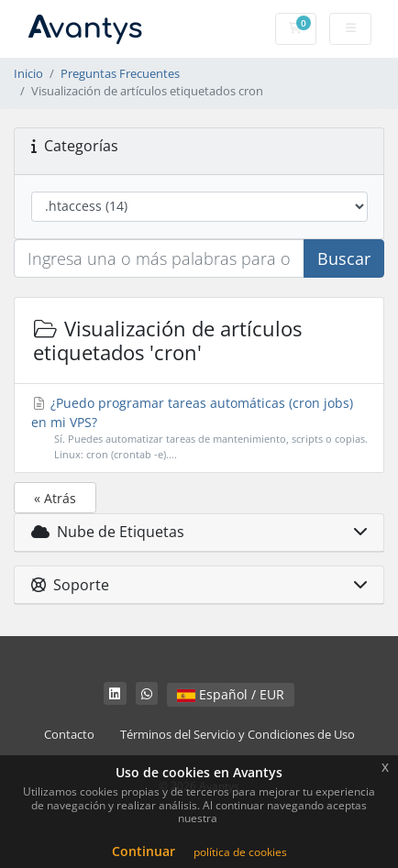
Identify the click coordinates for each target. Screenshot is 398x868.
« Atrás (55, 498)
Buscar (344, 258)
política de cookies (240, 852)
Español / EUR (231, 694)
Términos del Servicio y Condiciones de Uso (238, 735)
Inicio (28, 74)
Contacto (69, 735)
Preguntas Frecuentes (120, 74)
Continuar (144, 851)
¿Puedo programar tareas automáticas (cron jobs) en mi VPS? (199, 429)
